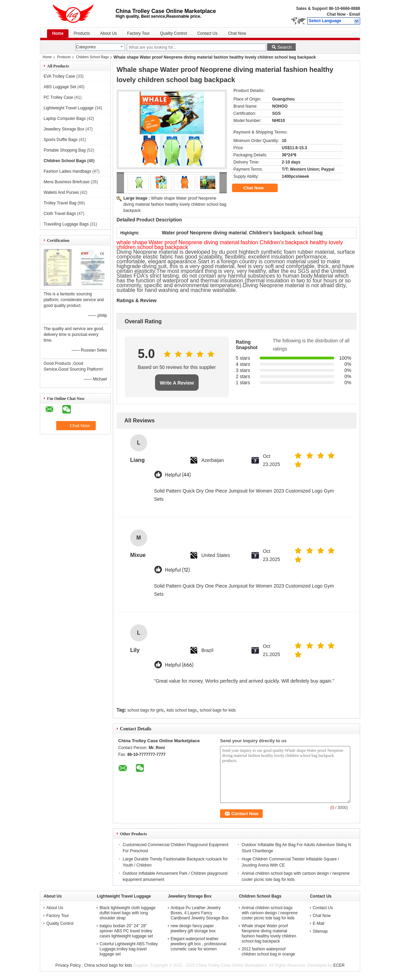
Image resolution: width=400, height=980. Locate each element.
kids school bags (182, 710)
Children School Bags (92, 57)
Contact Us (207, 33)
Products (82, 33)
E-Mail (319, 923)
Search (284, 47)
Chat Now (336, 14)
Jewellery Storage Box (64, 129)
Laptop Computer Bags (65, 119)
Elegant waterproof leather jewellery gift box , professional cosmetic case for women (198, 944)
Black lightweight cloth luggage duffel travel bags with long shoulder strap (127, 913)
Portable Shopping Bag (65, 150)
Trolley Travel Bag (60, 203)
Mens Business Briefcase (67, 182)
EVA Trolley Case (59, 76)
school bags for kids (218, 710)
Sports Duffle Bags (61, 140)
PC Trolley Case (58, 97)
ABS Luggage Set (60, 87)
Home (58, 33)
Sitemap (320, 931)
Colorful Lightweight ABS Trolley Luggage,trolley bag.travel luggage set (129, 949)
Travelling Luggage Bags (66, 224)
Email (355, 14)
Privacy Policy (68, 965)
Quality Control (174, 33)
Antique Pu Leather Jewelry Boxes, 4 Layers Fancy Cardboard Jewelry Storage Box (200, 913)
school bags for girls (146, 710)
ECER (339, 965)
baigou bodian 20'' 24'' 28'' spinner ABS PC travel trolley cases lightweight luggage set (126, 931)
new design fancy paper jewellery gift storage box (193, 928)
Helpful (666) (179, 665)
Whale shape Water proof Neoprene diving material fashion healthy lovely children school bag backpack (175, 204)
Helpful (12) (177, 570)
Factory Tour (138, 33)
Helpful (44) (178, 475)
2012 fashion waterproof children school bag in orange (268, 952)
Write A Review (177, 383)
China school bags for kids (108, 965)
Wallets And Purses (61, 192)
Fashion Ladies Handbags (67, 171)
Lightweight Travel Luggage (69, 108)
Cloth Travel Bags (60, 214)
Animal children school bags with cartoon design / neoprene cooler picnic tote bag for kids (270, 913)
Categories (86, 47)
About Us (109, 33)
